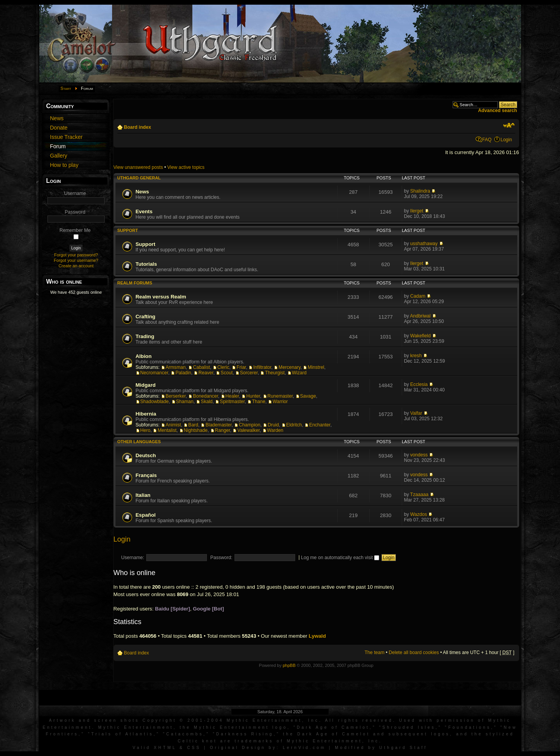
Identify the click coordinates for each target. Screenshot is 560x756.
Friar (241, 367)
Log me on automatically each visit (340, 558)
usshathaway (424, 244)
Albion (144, 356)
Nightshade (196, 430)
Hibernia (146, 414)
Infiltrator (262, 367)
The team (374, 653)
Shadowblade (155, 402)
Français (146, 475)
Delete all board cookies (414, 653)
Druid (273, 425)
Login (506, 140)
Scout (227, 373)
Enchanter (320, 425)
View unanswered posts (138, 167)
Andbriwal (420, 316)
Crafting (146, 317)
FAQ (487, 140)
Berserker (176, 396)
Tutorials (146, 264)
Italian (143, 495)
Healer (232, 396)
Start (66, 88)
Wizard (299, 373)
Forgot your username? (76, 260)
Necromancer (154, 373)
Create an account (76, 266)
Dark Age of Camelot (333, 727)
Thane (259, 402)
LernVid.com (304, 748)
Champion (249, 425)
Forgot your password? (76, 255)
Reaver (206, 373)
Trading (145, 336)
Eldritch (294, 425)
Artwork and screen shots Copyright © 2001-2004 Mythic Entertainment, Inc (184, 720)
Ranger (223, 430)
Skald (206, 402)
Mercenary (289, 367)
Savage (308, 396)
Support (128, 230)
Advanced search (497, 111)
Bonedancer (206, 396)
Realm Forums (135, 283)
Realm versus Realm (161, 297)
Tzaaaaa (419, 495)
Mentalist (167, 430)
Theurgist (275, 373)
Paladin (183, 373)
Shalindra (420, 191)
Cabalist (201, 367)
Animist (173, 425)
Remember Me (75, 230)
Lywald (317, 636)
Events (144, 211)
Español (146, 515)
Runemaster (280, 396)
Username (75, 193)
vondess (419, 455)
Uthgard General (139, 178)
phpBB (289, 665)
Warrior (280, 402)
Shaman (185, 402)
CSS (194, 748)
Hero (145, 430)
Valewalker (248, 430)
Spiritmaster (232, 402)
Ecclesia (419, 384)
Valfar (416, 413)
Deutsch (146, 455)
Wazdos (419, 514)
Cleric (223, 367)
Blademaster (218, 425)
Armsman (176, 367)
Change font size (509, 125)
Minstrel (316, 367)
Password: (221, 558)
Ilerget (417, 211)
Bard (193, 425)
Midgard (146, 385)
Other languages (139, 442)
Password (75, 212)
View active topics (186, 167)
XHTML (165, 748)
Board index (138, 127)
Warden (275, 430)
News (143, 192)
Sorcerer (249, 373)
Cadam (418, 296)
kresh (416, 356)
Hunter (253, 396)
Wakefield (421, 336)
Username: (133, 558)
